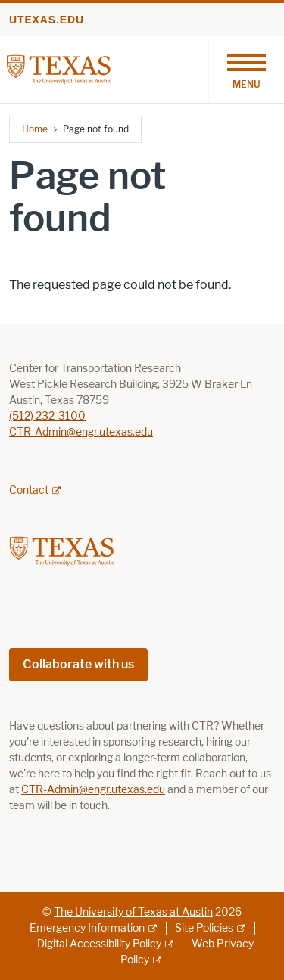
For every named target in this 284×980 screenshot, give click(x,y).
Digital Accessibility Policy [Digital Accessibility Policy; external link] (99, 944)
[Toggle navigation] (246, 70)
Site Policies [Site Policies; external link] (204, 928)
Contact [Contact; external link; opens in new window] (29, 490)
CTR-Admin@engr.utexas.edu (81, 432)
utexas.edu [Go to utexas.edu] (47, 20)
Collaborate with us (78, 664)
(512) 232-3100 (47, 416)
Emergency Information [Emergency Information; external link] (87, 928)
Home (35, 129)
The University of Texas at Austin (133, 912)
